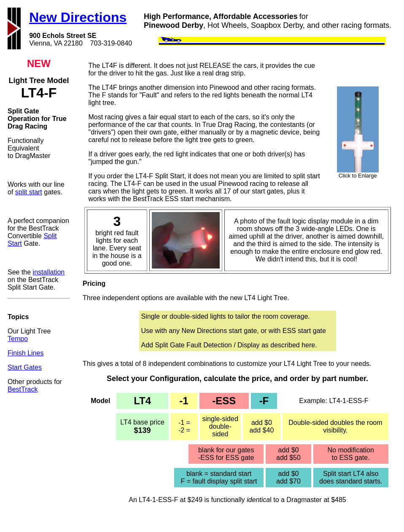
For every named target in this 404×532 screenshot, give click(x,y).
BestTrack (23, 389)
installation (49, 272)
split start (29, 192)
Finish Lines (26, 353)
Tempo (18, 339)
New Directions (78, 17)
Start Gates (25, 367)
